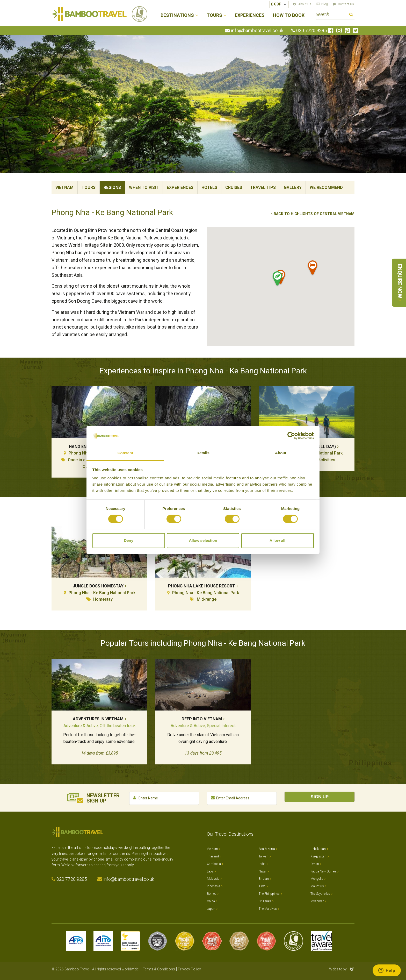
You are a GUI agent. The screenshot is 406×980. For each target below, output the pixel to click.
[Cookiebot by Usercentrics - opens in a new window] (291, 436)
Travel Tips (263, 187)
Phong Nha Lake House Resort (202, 586)
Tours (89, 187)
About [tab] (281, 453)
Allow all (277, 540)
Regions (112, 187)
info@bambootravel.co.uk (257, 31)
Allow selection (203, 540)
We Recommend (326, 187)
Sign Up (320, 797)
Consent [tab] (125, 453)
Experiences (250, 15)
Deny (129, 540)
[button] (313, 269)
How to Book (289, 15)
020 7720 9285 (311, 31)
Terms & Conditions (159, 969)
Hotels (209, 187)
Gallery (293, 187)
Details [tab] (203, 453)
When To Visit (144, 187)
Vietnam (64, 187)
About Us (305, 4)
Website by (342, 969)
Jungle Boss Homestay (98, 586)
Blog (325, 4)
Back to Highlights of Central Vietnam (314, 214)
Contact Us (346, 4)
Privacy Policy (189, 969)
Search (351, 15)
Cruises (234, 187)
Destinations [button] (177, 15)
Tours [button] (214, 15)
